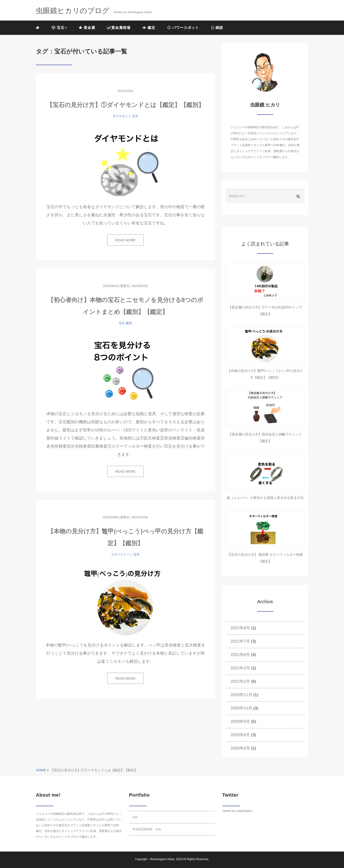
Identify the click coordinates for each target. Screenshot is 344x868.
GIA (135, 817)
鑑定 (149, 28)
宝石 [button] (59, 28)
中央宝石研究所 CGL (147, 829)
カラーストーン (122, 554)
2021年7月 (240, 641)
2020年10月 (241, 708)
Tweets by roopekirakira (237, 811)
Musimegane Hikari (162, 859)
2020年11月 (241, 695)
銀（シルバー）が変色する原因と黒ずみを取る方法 (265, 498)
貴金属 (87, 28)
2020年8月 (240, 735)
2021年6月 (240, 655)
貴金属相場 (119, 28)
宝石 (135, 116)
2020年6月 (240, 748)
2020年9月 (240, 722)
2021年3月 (240, 668)
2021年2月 (240, 681)
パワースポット (183, 28)
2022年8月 (240, 628)
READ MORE (126, 240)
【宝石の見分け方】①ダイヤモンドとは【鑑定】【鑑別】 (125, 105)
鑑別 (129, 323)
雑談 (217, 28)
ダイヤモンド (122, 116)
